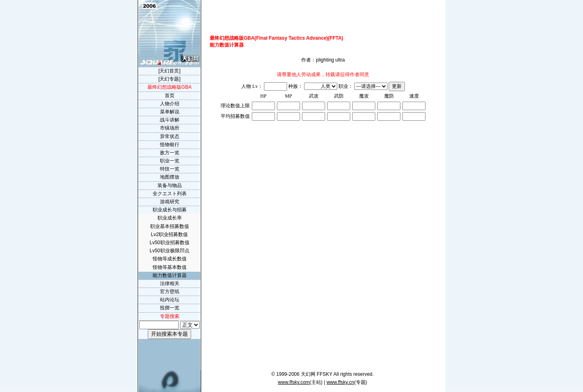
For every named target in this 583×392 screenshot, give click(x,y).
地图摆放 (170, 177)
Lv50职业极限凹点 (169, 251)
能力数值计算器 (170, 275)
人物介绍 (170, 104)
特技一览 (170, 169)
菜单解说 (170, 112)
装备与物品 (170, 185)
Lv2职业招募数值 (169, 234)
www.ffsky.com (294, 382)
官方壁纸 (170, 292)
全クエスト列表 (170, 194)
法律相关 (170, 283)
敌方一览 (170, 153)
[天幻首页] (169, 71)
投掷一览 (170, 308)
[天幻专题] (169, 79)
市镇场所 (170, 128)
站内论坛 (170, 300)
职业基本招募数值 (170, 226)
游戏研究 (170, 202)
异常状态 (170, 136)
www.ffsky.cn (340, 382)
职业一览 (170, 161)
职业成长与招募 (170, 210)
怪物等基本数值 (170, 267)
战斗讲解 (170, 120)
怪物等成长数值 (170, 259)
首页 (170, 96)
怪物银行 (170, 145)
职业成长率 (170, 218)
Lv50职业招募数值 (169, 243)
